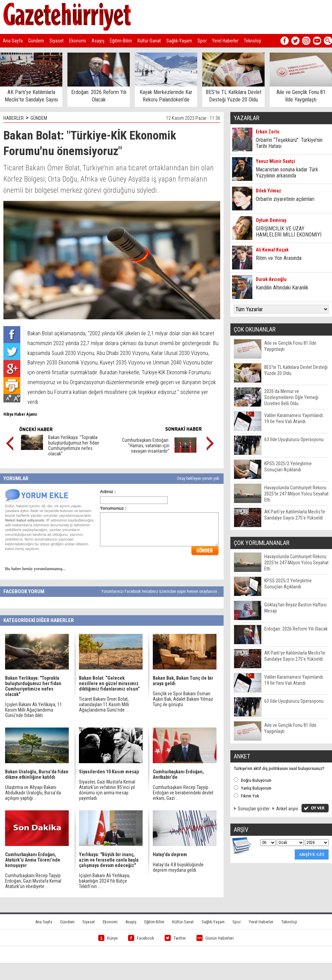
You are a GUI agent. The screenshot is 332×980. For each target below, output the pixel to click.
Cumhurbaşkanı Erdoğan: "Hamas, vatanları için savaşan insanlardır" (146, 446)
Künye (108, 938)
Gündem (36, 41)
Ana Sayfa (13, 41)
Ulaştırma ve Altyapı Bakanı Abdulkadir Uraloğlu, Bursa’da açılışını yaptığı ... (33, 793)
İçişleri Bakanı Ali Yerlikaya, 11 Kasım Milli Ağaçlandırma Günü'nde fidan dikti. (34, 710)
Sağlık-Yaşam (179, 41)
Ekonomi (78, 41)
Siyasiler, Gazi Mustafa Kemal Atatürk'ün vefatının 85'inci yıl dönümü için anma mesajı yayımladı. (107, 790)
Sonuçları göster (254, 809)
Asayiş (98, 41)
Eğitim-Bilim (121, 41)
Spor (202, 41)
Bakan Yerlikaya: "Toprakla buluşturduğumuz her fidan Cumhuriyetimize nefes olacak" (74, 446)
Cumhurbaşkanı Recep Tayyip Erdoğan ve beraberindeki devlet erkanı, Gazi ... (183, 793)
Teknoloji (253, 41)
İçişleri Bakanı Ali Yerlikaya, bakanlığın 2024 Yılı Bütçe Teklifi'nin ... (105, 881)
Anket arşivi (287, 809)
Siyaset (57, 41)
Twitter (175, 938)
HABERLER (14, 118)
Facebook (141, 938)
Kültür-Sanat (149, 41)
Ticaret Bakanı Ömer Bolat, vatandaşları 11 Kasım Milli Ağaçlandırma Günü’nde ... (104, 704)
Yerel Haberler (225, 41)
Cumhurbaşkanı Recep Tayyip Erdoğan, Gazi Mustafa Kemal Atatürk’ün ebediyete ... (33, 881)
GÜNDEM (39, 118)
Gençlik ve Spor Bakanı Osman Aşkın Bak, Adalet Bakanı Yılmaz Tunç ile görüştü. (183, 699)
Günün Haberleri (215, 938)
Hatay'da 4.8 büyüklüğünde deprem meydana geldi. (178, 867)
